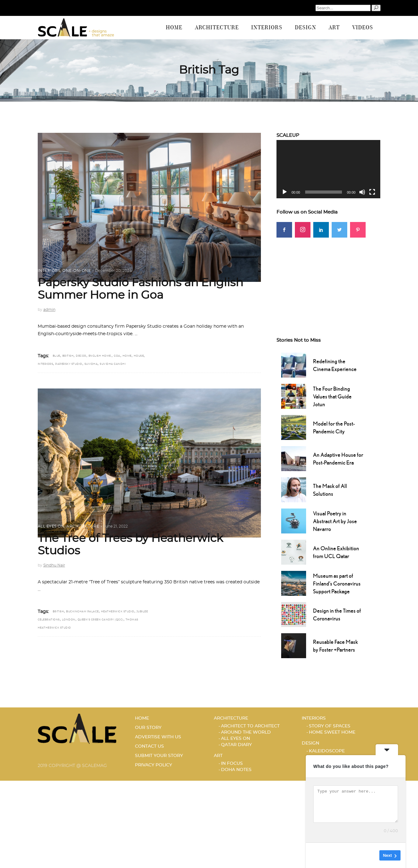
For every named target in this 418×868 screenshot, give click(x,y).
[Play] (285, 192)
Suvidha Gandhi (113, 364)
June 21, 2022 (116, 526)
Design (310, 743)
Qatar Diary (236, 745)
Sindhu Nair (54, 565)
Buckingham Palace (82, 612)
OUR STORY (148, 728)
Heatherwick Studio (118, 612)
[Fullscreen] (372, 192)
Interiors (49, 271)
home (127, 356)
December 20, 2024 (113, 271)
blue (56, 356)
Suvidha (91, 364)
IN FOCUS (232, 764)
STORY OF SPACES (330, 726)
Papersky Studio (69, 364)
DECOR (81, 356)
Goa (117, 356)
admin (49, 310)
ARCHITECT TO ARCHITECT (250, 726)
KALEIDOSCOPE (327, 751)
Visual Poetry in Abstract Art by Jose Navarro (335, 521)
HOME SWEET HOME (332, 732)
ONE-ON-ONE (77, 271)
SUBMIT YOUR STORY (159, 756)
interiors (46, 364)
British (68, 356)
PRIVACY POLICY (154, 765)
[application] (328, 169)
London (69, 620)
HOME (142, 718)
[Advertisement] (328, 277)
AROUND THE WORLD (246, 732)
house (139, 356)
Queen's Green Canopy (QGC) (101, 620)
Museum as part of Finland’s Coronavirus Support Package (337, 583)
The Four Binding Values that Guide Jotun (332, 396)
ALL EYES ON (51, 526)
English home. (100, 356)
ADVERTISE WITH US (158, 737)
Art (218, 756)
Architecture (83, 526)
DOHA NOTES (236, 770)
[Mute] (362, 192)
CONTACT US (149, 746)
